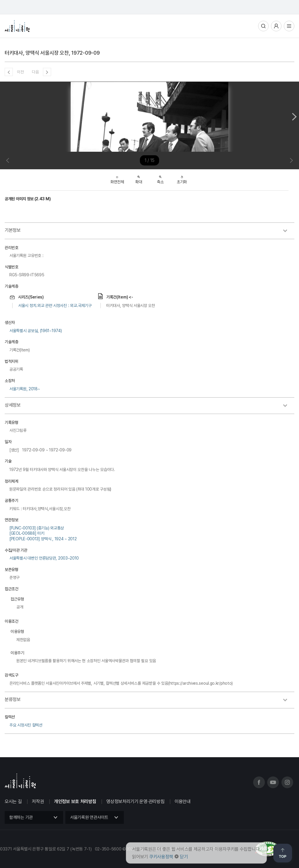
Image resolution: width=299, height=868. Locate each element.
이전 (20, 72)
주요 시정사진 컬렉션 (26, 725)
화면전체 (117, 178)
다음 (35, 72)
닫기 (184, 857)
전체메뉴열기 (289, 26)
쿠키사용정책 (161, 857)
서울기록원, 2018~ (25, 389)
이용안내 (183, 801)
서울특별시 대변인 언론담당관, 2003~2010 (44, 558)
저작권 (38, 801)
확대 (139, 178)
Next (294, 117)
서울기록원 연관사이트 (89, 817)
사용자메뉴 (276, 26)
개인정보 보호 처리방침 (75, 801)
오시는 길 (13, 801)
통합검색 (263, 26)
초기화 (182, 178)
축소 (160, 178)
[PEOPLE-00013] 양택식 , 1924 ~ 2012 (43, 539)
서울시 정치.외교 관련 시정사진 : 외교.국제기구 (55, 306)
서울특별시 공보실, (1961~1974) (35, 331)
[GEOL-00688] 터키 (27, 533)
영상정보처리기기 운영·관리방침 (135, 801)
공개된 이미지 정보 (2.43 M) (28, 199)
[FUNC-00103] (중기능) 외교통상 (37, 528)
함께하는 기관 (21, 817)
